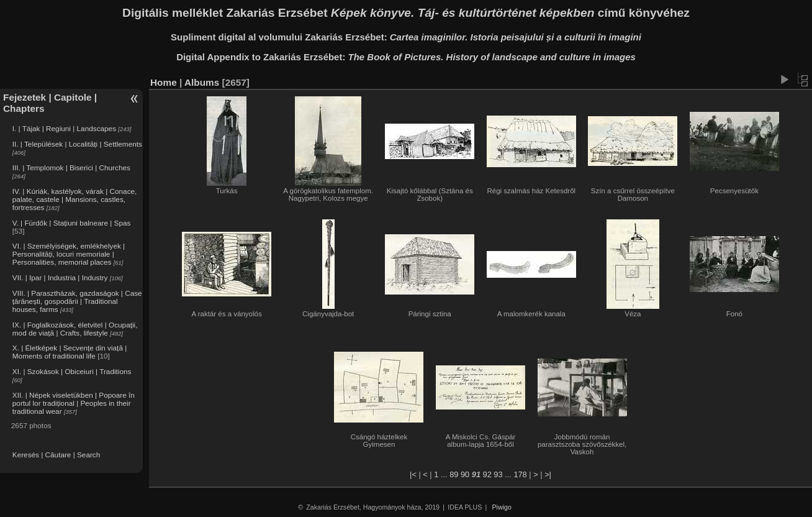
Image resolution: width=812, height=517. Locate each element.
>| (548, 474)
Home (164, 82)
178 (520, 474)
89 (454, 474)
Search (88, 455)
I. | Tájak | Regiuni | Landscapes (64, 128)
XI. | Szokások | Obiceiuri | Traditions (72, 371)
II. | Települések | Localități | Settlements (77, 144)
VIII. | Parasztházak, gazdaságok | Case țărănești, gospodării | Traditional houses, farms (77, 301)
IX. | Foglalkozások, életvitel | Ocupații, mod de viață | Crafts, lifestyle (75, 329)
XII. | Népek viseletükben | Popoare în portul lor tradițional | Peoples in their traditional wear (74, 403)
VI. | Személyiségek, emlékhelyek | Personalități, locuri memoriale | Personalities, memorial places (69, 254)
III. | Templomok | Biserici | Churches (71, 167)
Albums (202, 82)
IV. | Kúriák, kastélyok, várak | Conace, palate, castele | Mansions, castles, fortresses (75, 199)
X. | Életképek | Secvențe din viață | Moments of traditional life (70, 352)
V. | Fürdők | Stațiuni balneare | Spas (72, 223)
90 (465, 474)
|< (413, 474)
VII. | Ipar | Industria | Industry (60, 277)
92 (487, 474)
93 (498, 474)
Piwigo (502, 507)
